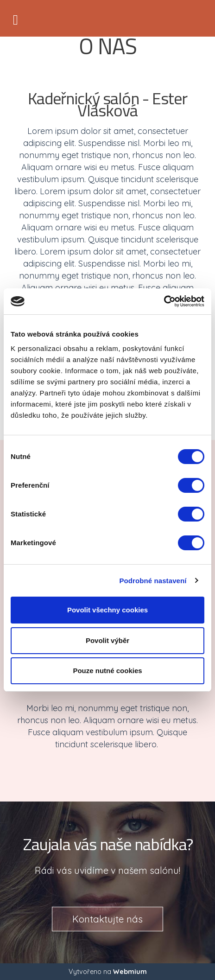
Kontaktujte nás (107, 919)
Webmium (130, 972)
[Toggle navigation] (16, 18)
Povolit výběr (107, 640)
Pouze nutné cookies (107, 671)
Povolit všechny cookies (107, 610)
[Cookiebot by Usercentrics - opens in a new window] (164, 301)
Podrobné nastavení (153, 581)
